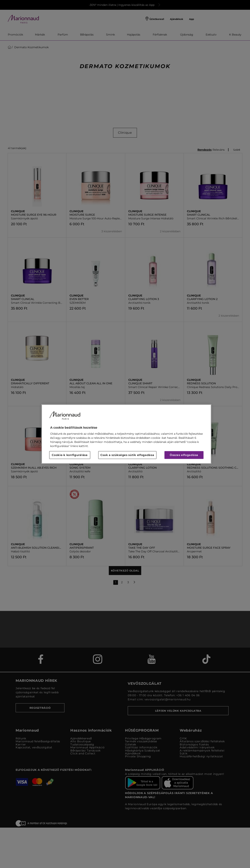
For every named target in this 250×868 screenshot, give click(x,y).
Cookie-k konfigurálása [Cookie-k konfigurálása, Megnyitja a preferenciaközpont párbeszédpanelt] (70, 455)
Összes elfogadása (184, 455)
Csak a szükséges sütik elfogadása (127, 455)
